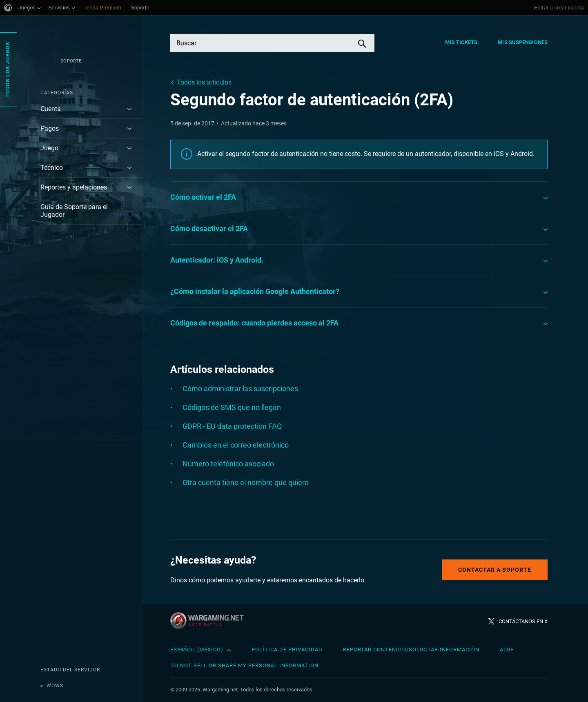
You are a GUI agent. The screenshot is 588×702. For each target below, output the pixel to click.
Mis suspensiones (523, 42)
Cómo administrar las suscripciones (240, 389)
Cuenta (51, 109)
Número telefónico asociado (228, 464)
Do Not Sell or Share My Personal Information (244, 665)
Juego (49, 148)
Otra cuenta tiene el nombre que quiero (246, 482)
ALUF (507, 650)
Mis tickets (461, 42)
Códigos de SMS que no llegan (232, 407)
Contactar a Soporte (495, 570)
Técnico (52, 168)
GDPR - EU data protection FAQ (232, 426)
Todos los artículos (204, 82)
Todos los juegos (8, 70)
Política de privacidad (287, 650)
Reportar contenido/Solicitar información (411, 650)
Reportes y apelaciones (74, 187)
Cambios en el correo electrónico (236, 445)
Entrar (541, 8)
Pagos (50, 128)
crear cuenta (569, 8)
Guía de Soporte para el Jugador (74, 211)
